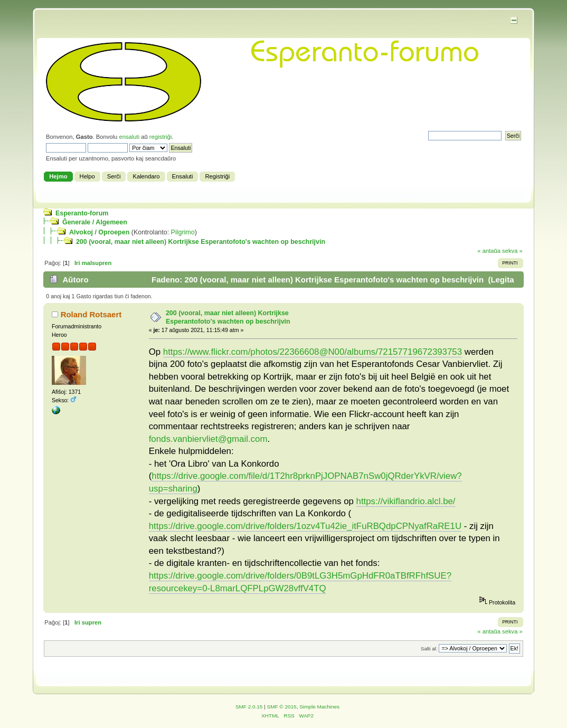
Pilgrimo (183, 232)
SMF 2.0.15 (249, 707)
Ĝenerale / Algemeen (95, 222)
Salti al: (429, 649)
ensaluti (129, 137)
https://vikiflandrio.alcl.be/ (406, 501)
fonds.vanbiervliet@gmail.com (208, 439)
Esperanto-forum (82, 213)
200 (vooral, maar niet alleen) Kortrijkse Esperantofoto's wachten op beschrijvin (201, 242)
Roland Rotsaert (91, 314)
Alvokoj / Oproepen (99, 232)
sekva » (512, 251)
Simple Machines (319, 707)
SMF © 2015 (282, 707)
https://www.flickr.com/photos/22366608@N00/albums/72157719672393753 (313, 352)
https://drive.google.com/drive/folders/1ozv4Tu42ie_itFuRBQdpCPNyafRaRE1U (305, 526)
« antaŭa (489, 251)
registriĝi (160, 137)
